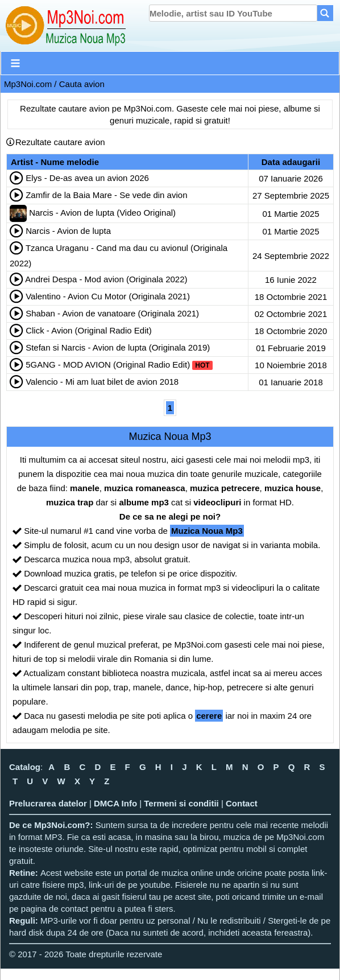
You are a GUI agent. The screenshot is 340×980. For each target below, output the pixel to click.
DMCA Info (115, 803)
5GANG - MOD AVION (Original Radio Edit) (108, 365)
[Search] (325, 13)
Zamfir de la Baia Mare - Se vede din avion (106, 195)
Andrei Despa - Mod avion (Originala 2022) (106, 279)
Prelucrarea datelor (48, 803)
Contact (242, 803)
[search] (233, 13)
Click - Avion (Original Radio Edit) (88, 330)
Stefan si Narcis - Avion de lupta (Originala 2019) (118, 347)
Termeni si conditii (181, 803)
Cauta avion (82, 84)
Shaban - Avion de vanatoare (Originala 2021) (112, 313)
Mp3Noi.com (28, 84)
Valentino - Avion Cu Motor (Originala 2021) (108, 296)
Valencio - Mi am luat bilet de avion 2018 (102, 382)
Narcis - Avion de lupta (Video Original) (102, 213)
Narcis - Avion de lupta (68, 231)
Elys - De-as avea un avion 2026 (87, 178)
